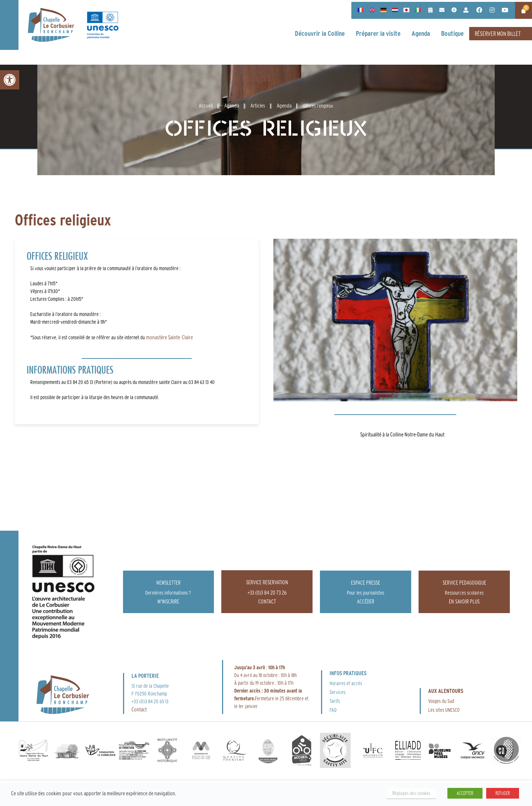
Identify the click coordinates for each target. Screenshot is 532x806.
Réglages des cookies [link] (411, 793)
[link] (10, 80)
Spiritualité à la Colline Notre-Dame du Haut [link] (402, 434)
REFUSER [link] (503, 793)
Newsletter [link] (168, 583)
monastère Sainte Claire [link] (169, 337)
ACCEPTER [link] (465, 793)
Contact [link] (139, 709)
